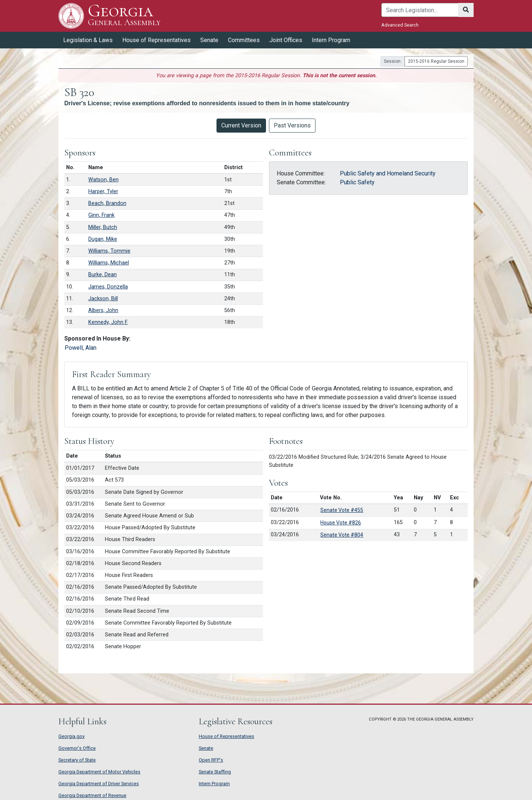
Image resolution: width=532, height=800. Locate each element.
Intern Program (331, 40)
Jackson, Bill (103, 299)
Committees (244, 40)
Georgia (124, 16)
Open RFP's (211, 760)
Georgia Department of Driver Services (99, 784)
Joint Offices (286, 40)
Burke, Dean (103, 275)
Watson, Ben (103, 180)
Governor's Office (77, 748)
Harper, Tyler (103, 192)
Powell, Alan (81, 348)
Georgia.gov (71, 736)
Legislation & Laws (88, 40)
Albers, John (103, 310)
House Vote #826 (341, 523)
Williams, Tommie (109, 251)
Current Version (241, 125)
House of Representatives (156, 40)
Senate (209, 40)
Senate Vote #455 (342, 510)
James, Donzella (108, 287)
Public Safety (357, 182)
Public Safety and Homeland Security (388, 173)
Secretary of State (77, 760)
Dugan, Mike (103, 239)
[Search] (420, 10)
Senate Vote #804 (342, 535)
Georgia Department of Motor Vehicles (99, 772)
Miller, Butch (103, 227)
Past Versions (292, 125)
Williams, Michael (109, 263)
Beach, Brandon (107, 203)
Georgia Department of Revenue (92, 795)
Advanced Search (400, 25)
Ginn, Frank (101, 215)
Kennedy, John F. (108, 322)
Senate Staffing (215, 772)
